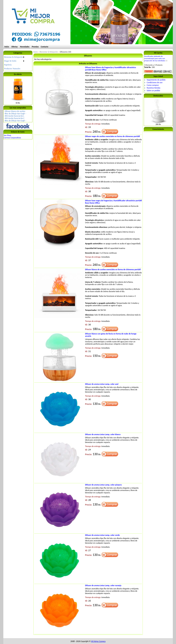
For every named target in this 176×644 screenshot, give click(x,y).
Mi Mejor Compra (98, 641)
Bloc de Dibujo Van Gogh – (16, 114)
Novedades (25, 47)
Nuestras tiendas (154, 88)
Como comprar (153, 85)
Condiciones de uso (155, 82)
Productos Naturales (12, 69)
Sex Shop (8, 135)
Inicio (7, 47)
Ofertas (15, 47)
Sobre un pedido (153, 90)
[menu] (15, 63)
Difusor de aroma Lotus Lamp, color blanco (103, 434)
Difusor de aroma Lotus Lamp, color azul (102, 384)
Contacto (45, 47)
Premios (35, 47)
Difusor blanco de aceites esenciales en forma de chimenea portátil (113, 269)
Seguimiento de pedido (156, 80)
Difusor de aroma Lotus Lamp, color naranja (103, 585)
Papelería (8, 65)
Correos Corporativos (12, 138)
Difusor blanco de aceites (15, 111)
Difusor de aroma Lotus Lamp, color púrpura (103, 485)
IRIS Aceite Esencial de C (15, 118)
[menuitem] (15, 57)
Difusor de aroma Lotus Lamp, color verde (103, 535)
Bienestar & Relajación (14, 57)
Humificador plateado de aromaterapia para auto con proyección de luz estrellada (155, 58)
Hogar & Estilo (10, 61)
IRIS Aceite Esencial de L (15, 116)
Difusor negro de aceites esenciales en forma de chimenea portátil (113, 136)
